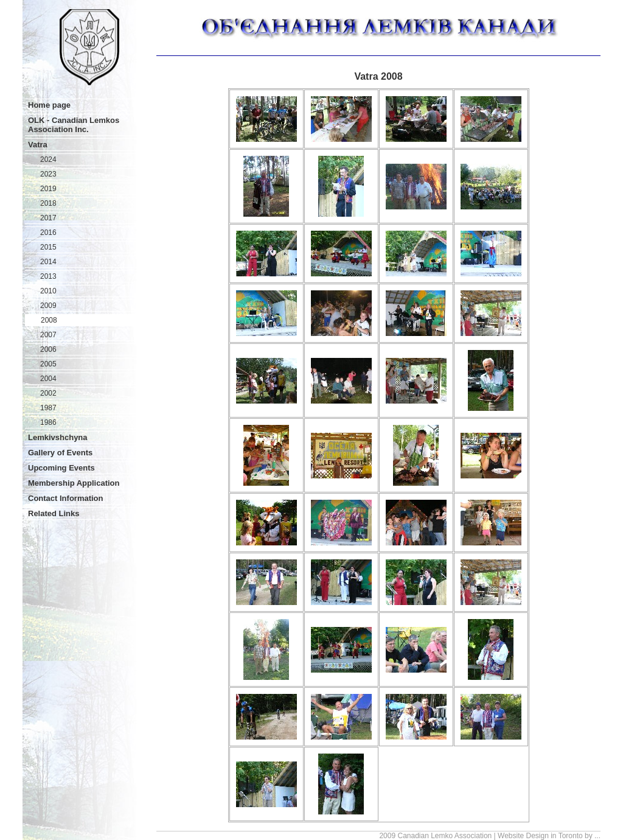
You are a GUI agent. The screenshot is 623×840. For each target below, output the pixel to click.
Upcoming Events (61, 468)
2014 (48, 262)
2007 (48, 335)
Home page (49, 105)
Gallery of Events (60, 453)
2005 (48, 364)
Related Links (54, 513)
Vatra (38, 145)
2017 (48, 218)
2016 (48, 233)
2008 (49, 320)
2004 (48, 379)
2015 (48, 247)
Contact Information (66, 498)
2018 (48, 203)
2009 (48, 306)
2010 (48, 291)
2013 (48, 276)
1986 (48, 422)
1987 (48, 408)
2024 (48, 159)
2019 (48, 189)
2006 (48, 349)
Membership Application (74, 483)
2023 (48, 174)
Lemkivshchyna (58, 437)
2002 (48, 393)
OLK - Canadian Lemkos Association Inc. (74, 125)
